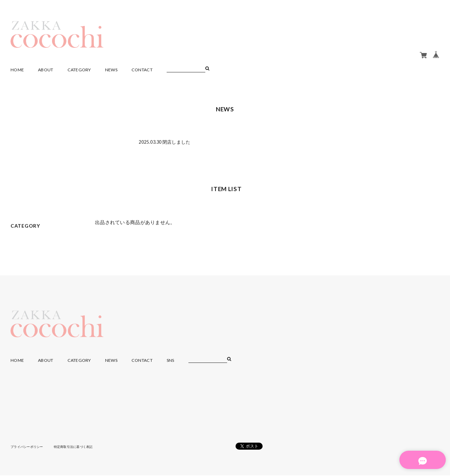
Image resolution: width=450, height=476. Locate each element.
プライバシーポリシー (29, 448)
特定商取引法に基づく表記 (79, 448)
